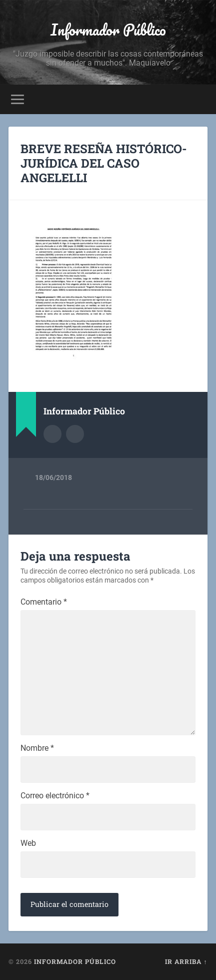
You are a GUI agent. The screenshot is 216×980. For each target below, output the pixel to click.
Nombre (37, 748)
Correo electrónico (55, 796)
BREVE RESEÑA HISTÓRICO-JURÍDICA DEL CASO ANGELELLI (104, 163)
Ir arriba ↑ (186, 961)
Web (28, 843)
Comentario (44, 602)
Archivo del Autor (52, 434)
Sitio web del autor (75, 434)
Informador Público (108, 30)
